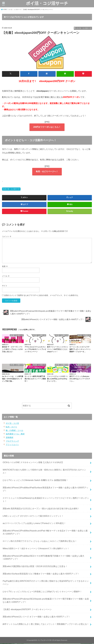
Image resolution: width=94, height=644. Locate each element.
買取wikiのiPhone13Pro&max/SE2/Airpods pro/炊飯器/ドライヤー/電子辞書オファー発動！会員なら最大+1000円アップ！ (46, 601)
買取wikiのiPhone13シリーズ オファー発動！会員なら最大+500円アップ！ (36, 617)
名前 (5, 267)
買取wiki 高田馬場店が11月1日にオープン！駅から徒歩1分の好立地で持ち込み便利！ (41, 509)
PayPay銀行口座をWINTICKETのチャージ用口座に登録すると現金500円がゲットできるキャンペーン (46, 583)
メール (6, 276)
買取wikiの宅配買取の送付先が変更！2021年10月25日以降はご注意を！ (35, 567)
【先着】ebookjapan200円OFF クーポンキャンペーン (27, 610)
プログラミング (12, 441)
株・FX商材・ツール (14, 431)
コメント (7, 237)
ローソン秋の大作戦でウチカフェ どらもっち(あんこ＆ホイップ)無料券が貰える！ (40, 542)
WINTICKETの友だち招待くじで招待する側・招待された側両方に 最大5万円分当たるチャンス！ (44, 472)
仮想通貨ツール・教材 (15, 434)
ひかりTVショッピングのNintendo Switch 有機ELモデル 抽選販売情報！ (35, 481)
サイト (5, 286)
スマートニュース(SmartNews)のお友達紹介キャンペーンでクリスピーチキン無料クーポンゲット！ (46, 500)
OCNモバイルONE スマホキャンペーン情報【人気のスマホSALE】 (33, 463)
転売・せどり (11, 427)
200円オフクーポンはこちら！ (47, 127)
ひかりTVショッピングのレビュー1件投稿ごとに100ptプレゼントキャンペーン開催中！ (42, 592)
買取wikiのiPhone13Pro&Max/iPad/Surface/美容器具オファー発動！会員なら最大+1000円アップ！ (45, 490)
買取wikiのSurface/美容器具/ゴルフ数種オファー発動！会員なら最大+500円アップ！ (41, 574)
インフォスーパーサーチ (46, 641)
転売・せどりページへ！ (47, 172)
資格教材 (10, 438)
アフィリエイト (12, 445)
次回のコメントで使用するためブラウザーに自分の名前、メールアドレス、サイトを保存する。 (42, 296)
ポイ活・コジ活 (12, 424)
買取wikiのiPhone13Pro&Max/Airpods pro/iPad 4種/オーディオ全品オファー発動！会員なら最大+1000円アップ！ (45, 533)
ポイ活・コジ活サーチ (47, 3)
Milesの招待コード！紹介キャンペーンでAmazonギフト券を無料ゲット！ (36, 549)
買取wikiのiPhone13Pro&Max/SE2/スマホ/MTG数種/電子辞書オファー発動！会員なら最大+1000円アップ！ (43, 558)
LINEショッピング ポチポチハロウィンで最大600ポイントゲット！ (33, 516)
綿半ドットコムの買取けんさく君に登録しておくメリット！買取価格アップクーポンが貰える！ (46, 625)
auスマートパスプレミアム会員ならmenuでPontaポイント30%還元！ (34, 524)
